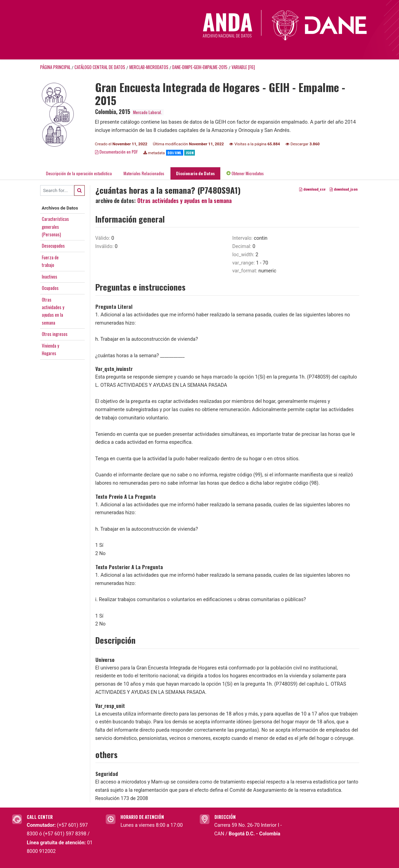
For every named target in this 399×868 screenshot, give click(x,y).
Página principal (55, 67)
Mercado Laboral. (148, 112)
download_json (344, 189)
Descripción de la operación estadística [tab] (79, 173)
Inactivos (50, 277)
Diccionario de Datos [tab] (195, 173)
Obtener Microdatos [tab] (245, 173)
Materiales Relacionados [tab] (144, 173)
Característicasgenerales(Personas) (55, 227)
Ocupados (50, 288)
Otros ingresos (55, 334)
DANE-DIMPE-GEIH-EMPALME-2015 (200, 67)
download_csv (312, 189)
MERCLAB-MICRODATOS (149, 67)
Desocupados (53, 246)
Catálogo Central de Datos (100, 67)
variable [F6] (243, 67)
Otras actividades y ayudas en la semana (184, 201)
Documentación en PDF (116, 152)
